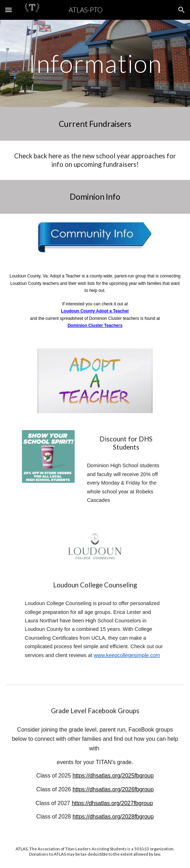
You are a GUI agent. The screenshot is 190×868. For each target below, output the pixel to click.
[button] (8, 10)
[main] (95, 63)
